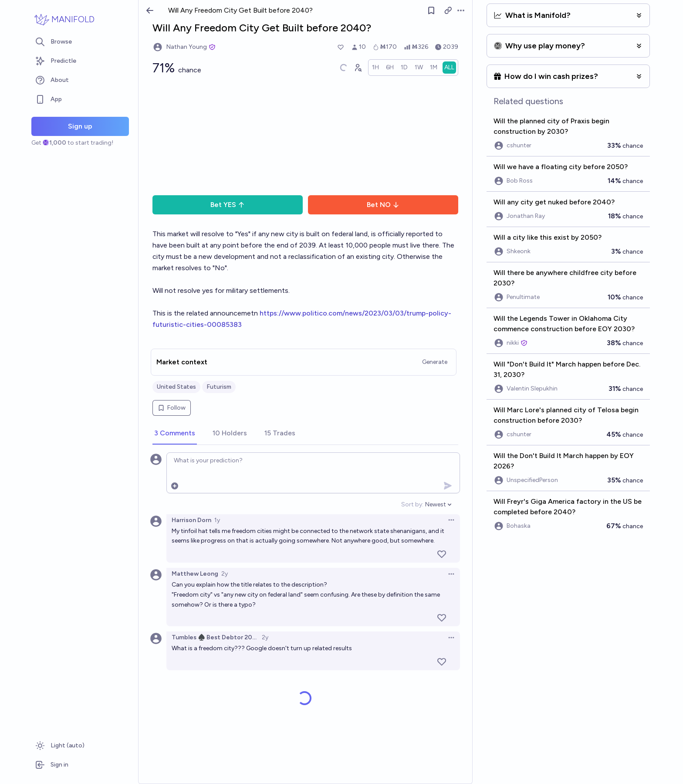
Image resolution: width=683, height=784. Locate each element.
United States (176, 387)
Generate (435, 362)
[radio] (375, 68)
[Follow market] (431, 10)
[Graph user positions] (358, 68)
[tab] (175, 434)
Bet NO (383, 205)
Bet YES (228, 205)
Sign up (80, 126)
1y (217, 520)
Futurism (219, 387)
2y (225, 574)
